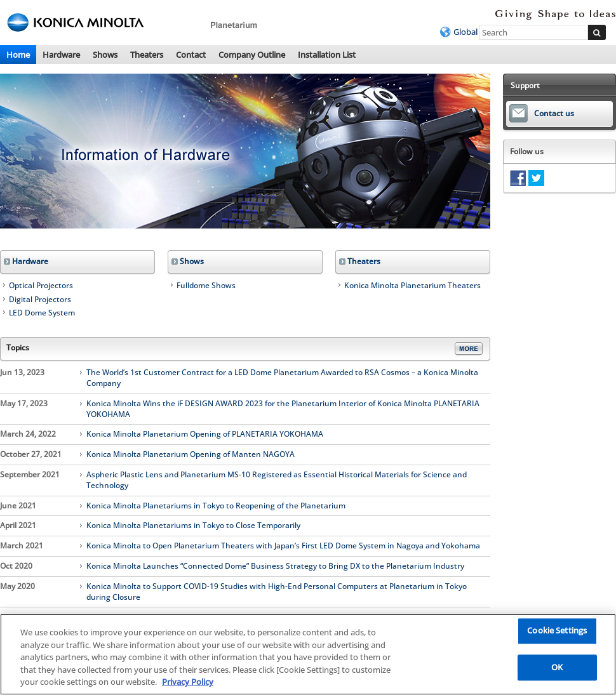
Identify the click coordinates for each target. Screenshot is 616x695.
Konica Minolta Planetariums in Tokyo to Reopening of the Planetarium (216, 506)
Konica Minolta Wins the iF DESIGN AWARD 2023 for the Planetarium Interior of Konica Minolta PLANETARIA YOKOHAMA (283, 409)
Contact (191, 55)
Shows (105, 55)
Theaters (147, 55)
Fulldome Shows (206, 285)
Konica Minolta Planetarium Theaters (412, 285)
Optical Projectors (41, 285)
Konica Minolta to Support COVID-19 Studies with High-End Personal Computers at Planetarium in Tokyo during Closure (277, 592)
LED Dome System (42, 313)
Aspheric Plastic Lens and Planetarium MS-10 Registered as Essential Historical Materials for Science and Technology (277, 480)
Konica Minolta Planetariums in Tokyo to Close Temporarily (193, 526)
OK (557, 667)
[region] (308, 654)
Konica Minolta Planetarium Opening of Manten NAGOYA (191, 454)
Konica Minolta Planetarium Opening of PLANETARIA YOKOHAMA (205, 434)
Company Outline (252, 55)
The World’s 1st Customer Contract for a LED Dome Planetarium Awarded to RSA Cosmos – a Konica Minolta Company (282, 378)
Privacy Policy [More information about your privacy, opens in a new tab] (188, 682)
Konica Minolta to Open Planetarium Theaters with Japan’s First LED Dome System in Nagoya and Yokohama (283, 546)
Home (18, 55)
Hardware (61, 55)
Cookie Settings (557, 631)
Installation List (327, 55)
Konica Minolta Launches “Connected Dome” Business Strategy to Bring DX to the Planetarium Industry (275, 566)
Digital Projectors (40, 299)
